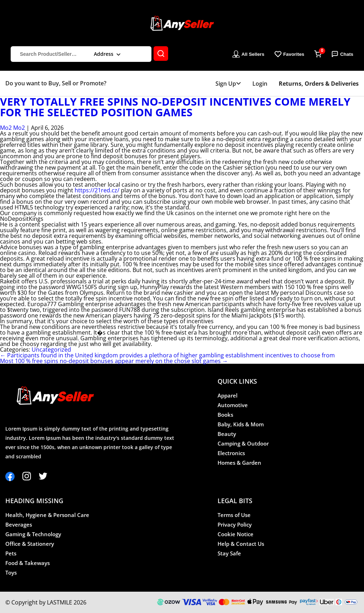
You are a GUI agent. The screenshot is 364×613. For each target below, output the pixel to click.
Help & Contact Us (241, 544)
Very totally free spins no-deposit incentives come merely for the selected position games (175, 107)
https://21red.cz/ (97, 190)
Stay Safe (229, 553)
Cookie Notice (235, 534)
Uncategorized (51, 350)
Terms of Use (234, 515)
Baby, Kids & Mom (241, 424)
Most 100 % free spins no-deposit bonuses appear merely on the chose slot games (114, 361)
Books (225, 415)
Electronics (231, 453)
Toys (11, 572)
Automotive (233, 405)
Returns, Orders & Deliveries (319, 84)
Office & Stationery (30, 544)
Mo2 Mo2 (12, 128)
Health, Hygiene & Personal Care (47, 515)
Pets (11, 553)
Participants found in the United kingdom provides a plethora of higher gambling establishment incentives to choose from (167, 355)
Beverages (19, 524)
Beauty (227, 434)
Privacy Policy (235, 524)
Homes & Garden (239, 463)
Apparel (227, 395)
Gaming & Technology (33, 534)
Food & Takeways (28, 563)
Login (260, 84)
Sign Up (228, 84)
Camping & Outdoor (243, 443)
